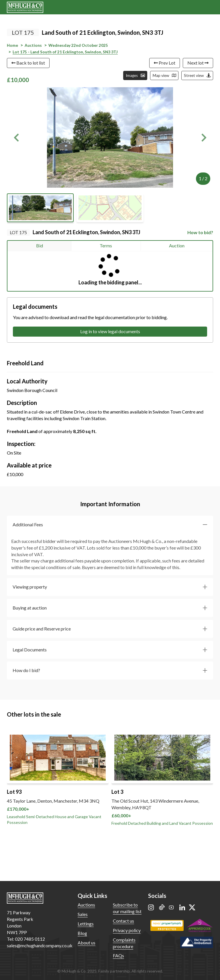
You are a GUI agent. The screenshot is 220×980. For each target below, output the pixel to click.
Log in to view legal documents (110, 331)
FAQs (118, 955)
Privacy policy (127, 930)
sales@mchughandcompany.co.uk (40, 945)
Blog (82, 933)
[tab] (110, 525)
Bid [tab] (40, 246)
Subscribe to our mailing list (127, 908)
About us (87, 943)
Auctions (86, 905)
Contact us (123, 921)
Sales (83, 914)
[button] (16, 138)
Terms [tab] (106, 246)
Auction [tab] (177, 246)
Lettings (86, 924)
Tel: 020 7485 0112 (26, 939)
